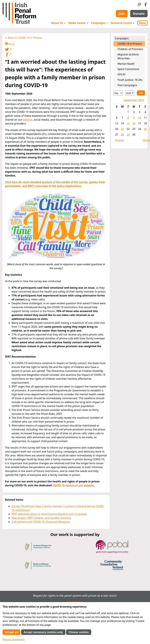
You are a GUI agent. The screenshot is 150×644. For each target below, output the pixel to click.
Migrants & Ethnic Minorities (128, 56)
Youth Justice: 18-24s (130, 80)
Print (10, 44)
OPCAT (122, 74)
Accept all (11, 632)
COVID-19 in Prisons (130, 44)
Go (141, 93)
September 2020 (134, 100)
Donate (139, 14)
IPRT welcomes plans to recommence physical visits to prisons (49, 514)
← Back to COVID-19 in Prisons (24, 38)
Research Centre (123, 23)
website (28, 120)
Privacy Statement (14, 639)
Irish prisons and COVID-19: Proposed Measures (41, 522)
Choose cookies (79, 632)
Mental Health (126, 64)
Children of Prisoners (130, 49)
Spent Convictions (128, 69)
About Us (58, 23)
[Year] (130, 93)
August (120, 140)
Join (122, 14)
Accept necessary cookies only (43, 632)
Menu (142, 23)
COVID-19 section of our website (73, 485)
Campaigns (100, 23)
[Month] (118, 93)
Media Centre (78, 23)
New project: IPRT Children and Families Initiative (41, 518)
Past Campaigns (127, 85)
